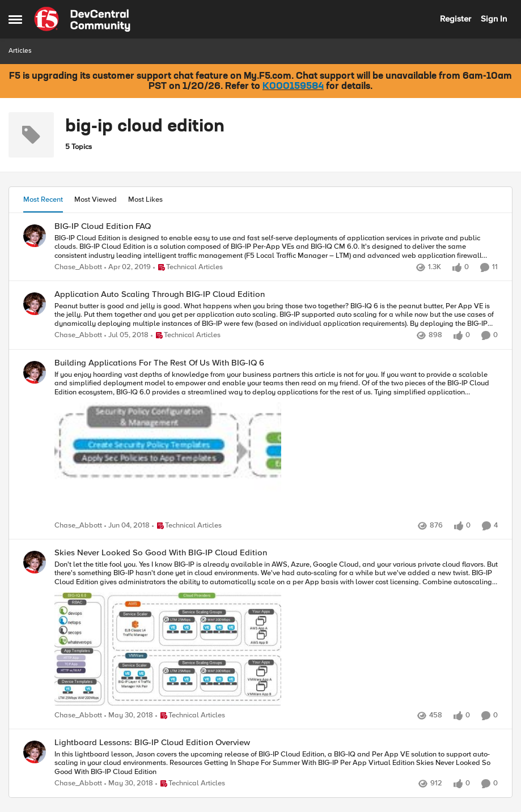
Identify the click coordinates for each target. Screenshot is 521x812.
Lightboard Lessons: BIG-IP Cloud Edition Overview (152, 743)
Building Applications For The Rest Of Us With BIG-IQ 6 (159, 363)
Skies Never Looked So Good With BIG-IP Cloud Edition (161, 553)
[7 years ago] (128, 268)
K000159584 (293, 87)
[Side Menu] (15, 19)
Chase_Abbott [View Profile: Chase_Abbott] (78, 268)
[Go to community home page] (82, 19)
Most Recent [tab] (43, 199)
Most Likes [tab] (145, 199)
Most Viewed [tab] (96, 199)
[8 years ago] (126, 336)
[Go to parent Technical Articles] (188, 268)
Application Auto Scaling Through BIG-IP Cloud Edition (160, 294)
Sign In (494, 19)
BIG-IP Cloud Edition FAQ (103, 226)
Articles (20, 51)
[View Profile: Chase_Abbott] (35, 236)
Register (456, 19)
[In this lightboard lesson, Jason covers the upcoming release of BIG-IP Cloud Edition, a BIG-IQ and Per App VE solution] (276, 764)
